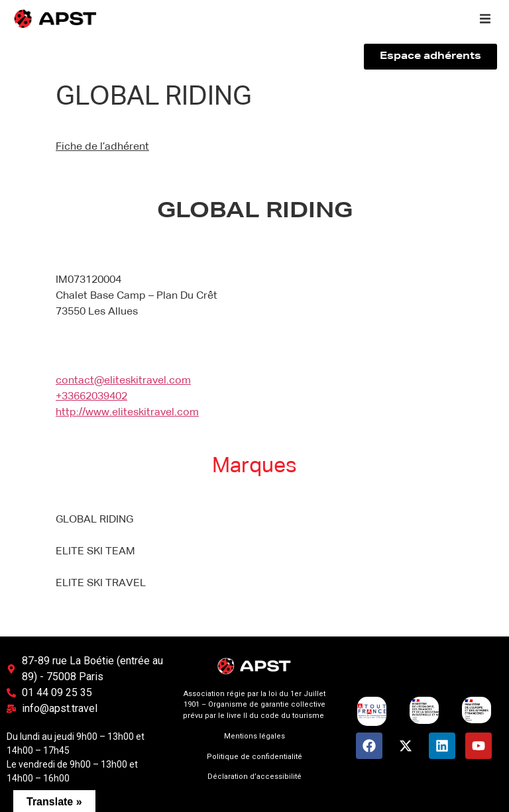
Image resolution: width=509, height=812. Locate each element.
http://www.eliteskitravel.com (127, 413)
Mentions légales (254, 736)
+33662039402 (91, 397)
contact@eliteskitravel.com (123, 381)
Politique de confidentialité (254, 757)
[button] (485, 19)
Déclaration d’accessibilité (254, 777)
